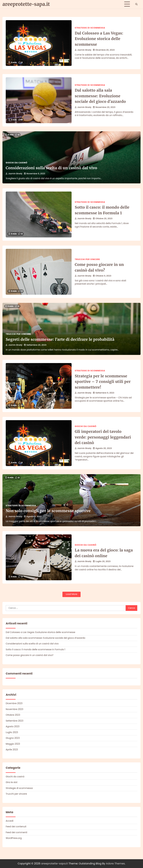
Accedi (10, 821)
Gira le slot (12, 782)
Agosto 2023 (13, 727)
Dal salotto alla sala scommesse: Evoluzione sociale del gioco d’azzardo (100, 96)
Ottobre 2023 (13, 715)
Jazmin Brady (83, 50)
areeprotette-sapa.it (26, 4)
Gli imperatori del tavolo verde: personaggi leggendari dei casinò (103, 437)
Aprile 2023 (12, 750)
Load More (71, 594)
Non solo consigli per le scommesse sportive (48, 511)
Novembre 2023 (14, 709)
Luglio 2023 (12, 732)
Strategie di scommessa (90, 28)
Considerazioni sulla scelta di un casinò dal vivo (51, 168)
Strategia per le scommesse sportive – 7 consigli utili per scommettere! (103, 382)
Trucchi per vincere (87, 259)
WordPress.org (14, 838)
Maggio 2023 (13, 744)
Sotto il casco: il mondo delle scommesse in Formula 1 (35, 650)
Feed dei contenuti (16, 827)
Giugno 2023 (13, 738)
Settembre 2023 (14, 721)
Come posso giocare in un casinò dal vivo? (30, 655)
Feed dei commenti (17, 832)
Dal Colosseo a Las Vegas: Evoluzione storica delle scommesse (99, 39)
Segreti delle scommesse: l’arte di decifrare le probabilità (60, 339)
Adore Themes (115, 864)
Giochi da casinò (17, 163)
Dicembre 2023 (14, 703)
